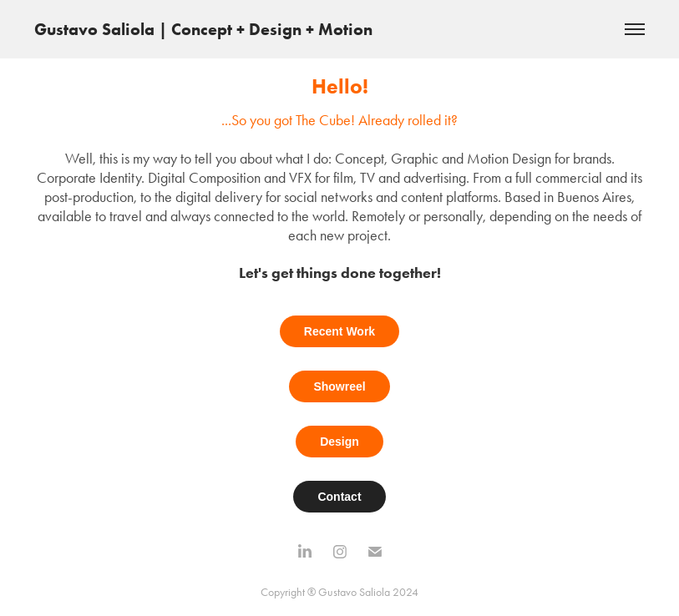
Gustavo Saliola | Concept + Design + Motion (203, 29)
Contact (339, 497)
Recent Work (339, 331)
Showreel (339, 386)
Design (339, 442)
